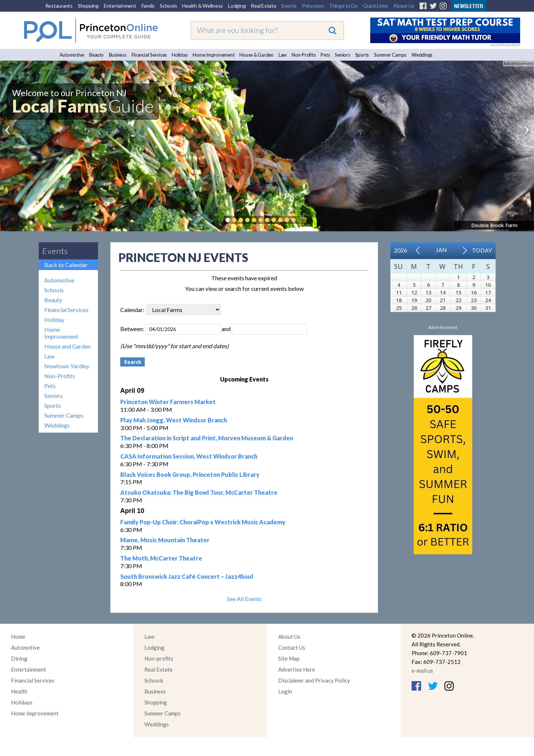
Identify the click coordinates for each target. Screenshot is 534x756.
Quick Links (376, 6)
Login (285, 691)
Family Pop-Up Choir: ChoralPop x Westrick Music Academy (203, 522)
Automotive (72, 55)
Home (18, 637)
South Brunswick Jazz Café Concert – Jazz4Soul (187, 576)
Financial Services (149, 55)
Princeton (313, 6)
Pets (325, 55)
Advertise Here (297, 669)
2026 (401, 250)
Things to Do (343, 6)
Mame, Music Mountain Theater (165, 540)
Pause (304, 220)
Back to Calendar (66, 265)
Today (482, 250)
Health (19, 691)
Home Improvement (213, 55)
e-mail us (422, 670)
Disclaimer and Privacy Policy (314, 680)
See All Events (244, 599)
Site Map (289, 658)
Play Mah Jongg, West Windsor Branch (174, 420)
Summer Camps (390, 55)
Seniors (342, 55)
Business (118, 55)
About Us (404, 6)
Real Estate (263, 6)
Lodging (237, 6)
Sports (362, 55)
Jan (441, 250)
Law (283, 55)
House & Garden (256, 55)
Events (289, 6)
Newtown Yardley (67, 366)
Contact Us (292, 647)
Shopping (88, 6)
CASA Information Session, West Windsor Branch (189, 456)
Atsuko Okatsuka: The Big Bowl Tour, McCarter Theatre (199, 492)
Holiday (180, 55)
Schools (168, 6)
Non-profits (159, 658)
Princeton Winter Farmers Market (168, 402)
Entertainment (120, 6)
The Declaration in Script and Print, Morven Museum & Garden (207, 438)
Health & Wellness (202, 6)
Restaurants (59, 6)
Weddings (422, 55)
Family (148, 6)
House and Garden (67, 346)
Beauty (96, 55)
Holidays (22, 702)
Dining (19, 658)
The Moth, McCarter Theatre (161, 558)
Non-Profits (304, 55)
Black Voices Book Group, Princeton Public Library (190, 474)
